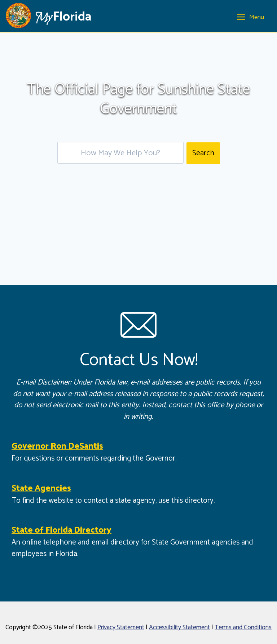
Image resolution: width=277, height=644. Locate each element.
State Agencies (41, 488)
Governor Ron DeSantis (57, 446)
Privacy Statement (121, 627)
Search (203, 153)
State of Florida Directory (61, 530)
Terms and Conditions (243, 627)
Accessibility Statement (179, 627)
